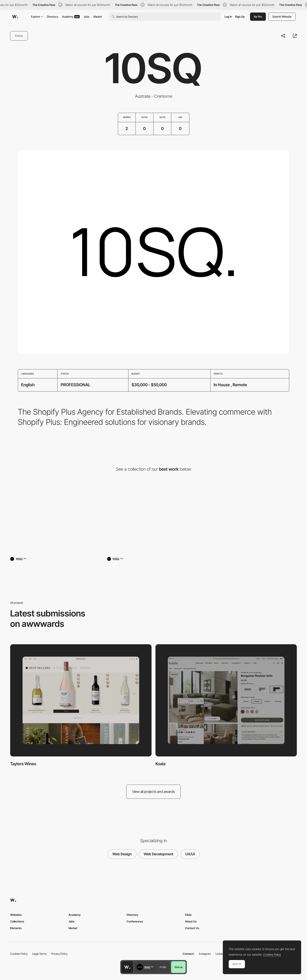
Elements (16, 928)
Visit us (178, 967)
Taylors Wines (23, 764)
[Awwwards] (15, 17)
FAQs (188, 915)
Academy (71, 17)
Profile (163, 967)
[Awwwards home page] (127, 967)
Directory (52, 17)
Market (98, 17)
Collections (17, 921)
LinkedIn (221, 954)
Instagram (205, 954)
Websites (16, 915)
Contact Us (192, 928)
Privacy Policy (59, 954)
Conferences (135, 921)
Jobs (87, 17)
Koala (160, 764)
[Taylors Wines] (57, 519)
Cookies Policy (19, 954)
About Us (191, 921)
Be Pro (258, 17)
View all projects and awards (153, 792)
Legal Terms (39, 954)
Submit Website (282, 17)
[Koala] (154, 519)
